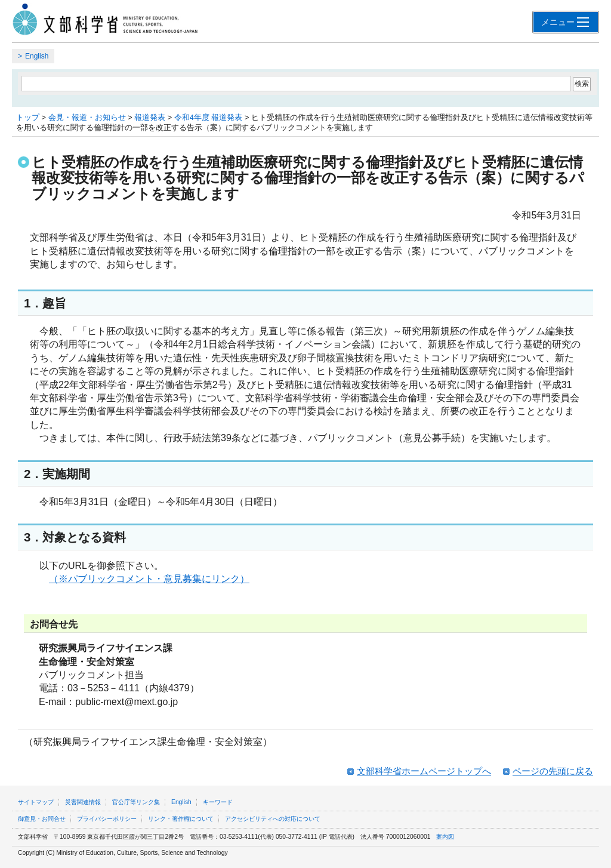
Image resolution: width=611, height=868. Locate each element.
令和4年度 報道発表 (209, 117)
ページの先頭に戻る (553, 771)
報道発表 (150, 117)
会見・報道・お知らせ (87, 117)
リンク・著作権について (181, 819)
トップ (28, 117)
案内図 (445, 837)
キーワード (218, 802)
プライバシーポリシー (107, 819)
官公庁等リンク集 (136, 802)
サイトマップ (36, 802)
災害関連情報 (83, 802)
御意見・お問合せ (42, 819)
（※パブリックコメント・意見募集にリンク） (149, 579)
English (37, 56)
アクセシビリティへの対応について (273, 819)
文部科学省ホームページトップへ (424, 771)
